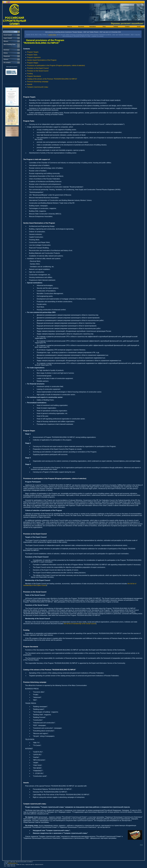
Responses (7, 56)
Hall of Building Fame (10, 44)
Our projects (7, 63)
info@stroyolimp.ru (13, 863)
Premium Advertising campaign (38, 82)
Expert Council (8, 38)
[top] (141, 845)
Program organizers (34, 57)
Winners (6, 41)
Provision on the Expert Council (38, 68)
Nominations (93, 27)
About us (70, 27)
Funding (30, 74)
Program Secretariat (34, 76)
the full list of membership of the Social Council (80, 624)
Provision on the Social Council (38, 71)
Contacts (127, 27)
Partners (6, 59)
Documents (81, 27)
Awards (30, 84)
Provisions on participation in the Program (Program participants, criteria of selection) (56, 65)
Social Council (8, 35)
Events (139, 27)
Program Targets (33, 52)
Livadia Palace (52, 35)
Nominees (6, 50)
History (6, 53)
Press (104, 27)
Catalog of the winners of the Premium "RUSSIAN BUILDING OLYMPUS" (52, 79)
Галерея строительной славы (38, 87)
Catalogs (116, 27)
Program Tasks (32, 55)
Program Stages (33, 63)
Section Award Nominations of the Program (42, 60)
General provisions (9, 32)
